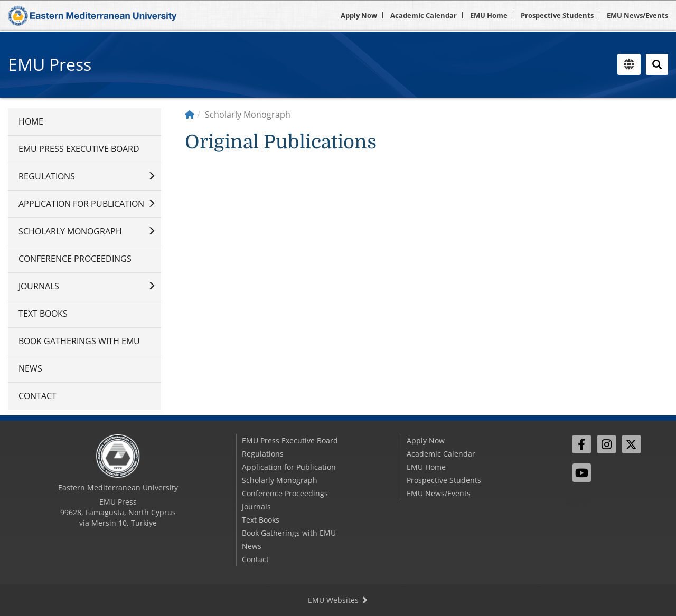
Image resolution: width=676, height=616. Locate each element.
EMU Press (50, 64)
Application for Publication (81, 204)
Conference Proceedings (75, 259)
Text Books (43, 314)
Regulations (47, 176)
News (30, 368)
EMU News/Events (637, 15)
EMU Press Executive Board (79, 149)
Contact (37, 396)
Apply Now (359, 15)
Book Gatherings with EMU (79, 341)
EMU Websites (338, 600)
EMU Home (489, 15)
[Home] (190, 115)
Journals (39, 286)
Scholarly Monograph (70, 231)
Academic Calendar (424, 15)
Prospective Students (557, 15)
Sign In (578, 501)
